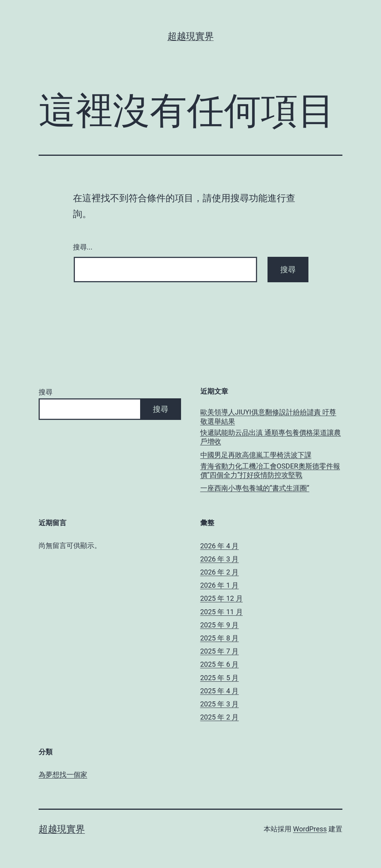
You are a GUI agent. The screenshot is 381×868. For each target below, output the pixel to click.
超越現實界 (191, 36)
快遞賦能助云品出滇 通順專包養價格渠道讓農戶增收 (271, 437)
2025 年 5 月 (220, 678)
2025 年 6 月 (220, 664)
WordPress (310, 829)
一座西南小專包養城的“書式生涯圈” (255, 488)
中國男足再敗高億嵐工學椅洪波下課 (256, 455)
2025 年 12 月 (222, 598)
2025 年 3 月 (220, 704)
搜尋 (46, 392)
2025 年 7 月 (220, 651)
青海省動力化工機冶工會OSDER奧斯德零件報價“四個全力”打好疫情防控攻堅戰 (270, 470)
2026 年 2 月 (220, 572)
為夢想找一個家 (63, 774)
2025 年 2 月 (220, 717)
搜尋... (83, 247)
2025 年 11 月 (222, 612)
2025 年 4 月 (220, 691)
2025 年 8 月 (220, 638)
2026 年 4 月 (220, 546)
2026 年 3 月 (220, 559)
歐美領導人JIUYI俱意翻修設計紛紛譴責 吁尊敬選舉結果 (268, 416)
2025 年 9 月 (220, 625)
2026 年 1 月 (220, 585)
